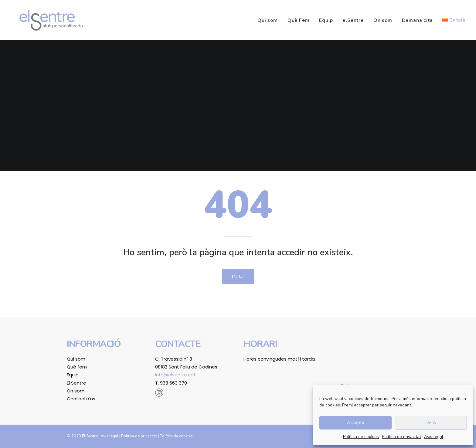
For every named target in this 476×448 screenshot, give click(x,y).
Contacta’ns (81, 399)
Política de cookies (361, 437)
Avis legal (434, 437)
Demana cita (417, 20)
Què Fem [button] (299, 20)
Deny (431, 423)
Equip (326, 20)
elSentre (353, 20)
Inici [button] (238, 277)
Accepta (356, 423)
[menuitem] (270, 20)
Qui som (268, 20)
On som (383, 20)
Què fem (77, 367)
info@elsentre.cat (175, 375)
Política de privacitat (401, 437)
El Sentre (76, 383)
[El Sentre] (47, 20)
